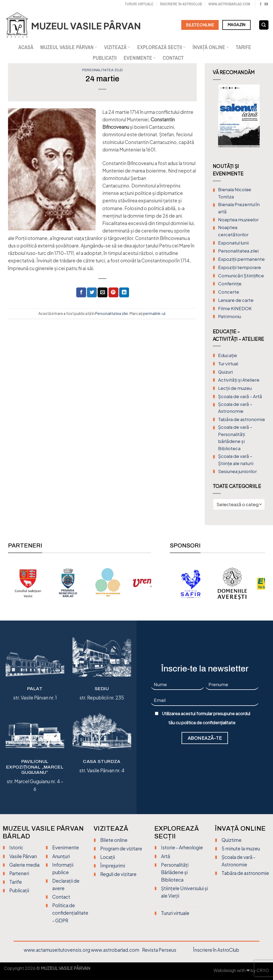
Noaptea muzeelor (238, 220)
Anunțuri (61, 856)
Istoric (16, 847)
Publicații (105, 58)
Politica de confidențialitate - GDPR (70, 913)
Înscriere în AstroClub (216, 950)
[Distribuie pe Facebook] (81, 292)
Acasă (26, 47)
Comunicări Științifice (241, 276)
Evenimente (140, 58)
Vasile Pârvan (23, 856)
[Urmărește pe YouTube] (266, 4)
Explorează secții (162, 47)
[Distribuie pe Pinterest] (113, 292)
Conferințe (230, 284)
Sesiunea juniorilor (237, 471)
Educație (228, 355)
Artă (166, 856)
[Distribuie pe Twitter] (92, 292)
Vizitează (117, 47)
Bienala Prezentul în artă (239, 208)
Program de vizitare (121, 849)
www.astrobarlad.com (229, 4)
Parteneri (19, 873)
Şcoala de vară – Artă (240, 396)
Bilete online (114, 840)
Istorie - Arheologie (182, 847)
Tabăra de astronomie (242, 419)
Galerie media (24, 865)
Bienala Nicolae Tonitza (235, 193)
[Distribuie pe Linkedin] (124, 292)
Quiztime (232, 840)
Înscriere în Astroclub (181, 4)
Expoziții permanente (241, 259)
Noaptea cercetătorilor (233, 231)
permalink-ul (154, 313)
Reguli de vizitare (118, 874)
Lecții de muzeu (235, 388)
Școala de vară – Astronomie (235, 408)
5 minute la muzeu (241, 849)
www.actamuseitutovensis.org (57, 950)
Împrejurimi (113, 866)
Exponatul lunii (233, 243)
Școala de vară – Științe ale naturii (236, 460)
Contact (173, 58)
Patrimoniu (230, 316)
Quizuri (225, 372)
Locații (108, 857)
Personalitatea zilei (103, 70)
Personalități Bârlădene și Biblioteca (175, 872)
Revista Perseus (159, 950)
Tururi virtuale (139, 4)
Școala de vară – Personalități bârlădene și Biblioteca (235, 438)
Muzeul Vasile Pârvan (69, 47)
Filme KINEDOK (235, 308)
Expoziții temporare (240, 267)
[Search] (264, 25)
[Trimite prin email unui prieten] (103, 292)
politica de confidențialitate (208, 723)
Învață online (211, 47)
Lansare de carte (236, 300)
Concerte (229, 292)
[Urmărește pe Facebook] (261, 4)
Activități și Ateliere (239, 380)
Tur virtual (228, 364)
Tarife (243, 47)
